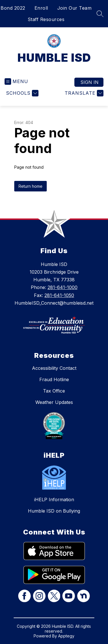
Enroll (41, 8)
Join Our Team (75, 8)
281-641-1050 (59, 295)
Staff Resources (46, 19)
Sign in (89, 82)
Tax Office (54, 391)
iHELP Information (54, 499)
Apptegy (66, 636)
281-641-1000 (63, 287)
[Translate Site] (83, 93)
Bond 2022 (13, 8)
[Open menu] (16, 81)
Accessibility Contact (54, 368)
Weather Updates (54, 402)
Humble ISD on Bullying (54, 511)
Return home (30, 186)
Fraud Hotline (54, 379)
